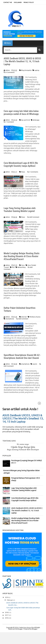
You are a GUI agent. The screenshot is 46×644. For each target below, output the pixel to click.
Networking (21, 267)
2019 (7, 600)
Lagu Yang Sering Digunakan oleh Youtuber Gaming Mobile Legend (20, 210)
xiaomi (35, 367)
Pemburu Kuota (35, 317)
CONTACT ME (8, 2)
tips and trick (26, 120)
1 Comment (10, 122)
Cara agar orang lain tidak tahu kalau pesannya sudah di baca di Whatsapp (22, 113)
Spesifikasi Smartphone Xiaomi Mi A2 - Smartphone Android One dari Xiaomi (22, 358)
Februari (10, 603)
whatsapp (36, 120)
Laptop (37, 70)
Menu (8, 43)
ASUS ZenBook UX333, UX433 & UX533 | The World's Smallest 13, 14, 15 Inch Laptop (22, 61)
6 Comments (10, 72)
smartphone (10, 319)
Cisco (23, 265)
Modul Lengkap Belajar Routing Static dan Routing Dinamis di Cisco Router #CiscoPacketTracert (22, 256)
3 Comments (34, 172)
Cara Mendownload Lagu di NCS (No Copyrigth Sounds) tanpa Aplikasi (21, 164)
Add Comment (34, 217)
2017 (7, 618)
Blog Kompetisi (26, 70)
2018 (7, 615)
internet (24, 317)
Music (23, 172)
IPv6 (13, 267)
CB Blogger (19, 632)
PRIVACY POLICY (29, 2)
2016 (7, 621)
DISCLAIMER (18, 2)
